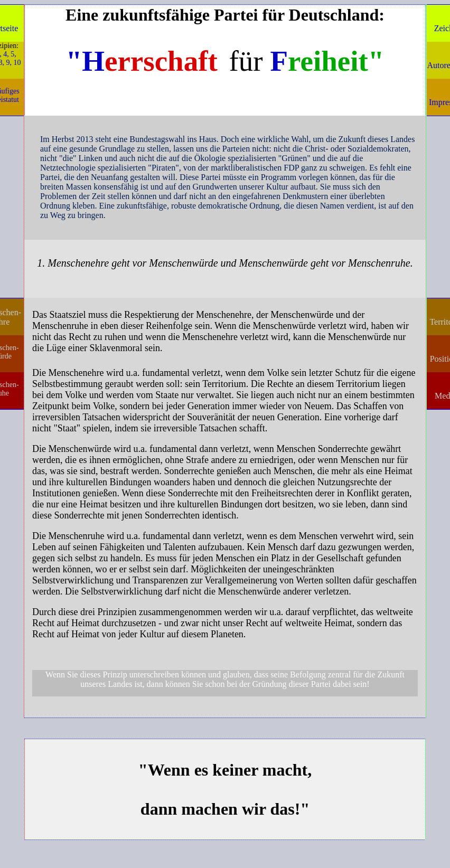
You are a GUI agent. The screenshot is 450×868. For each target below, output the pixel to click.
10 (17, 63)
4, (6, 54)
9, (9, 63)
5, (13, 54)
